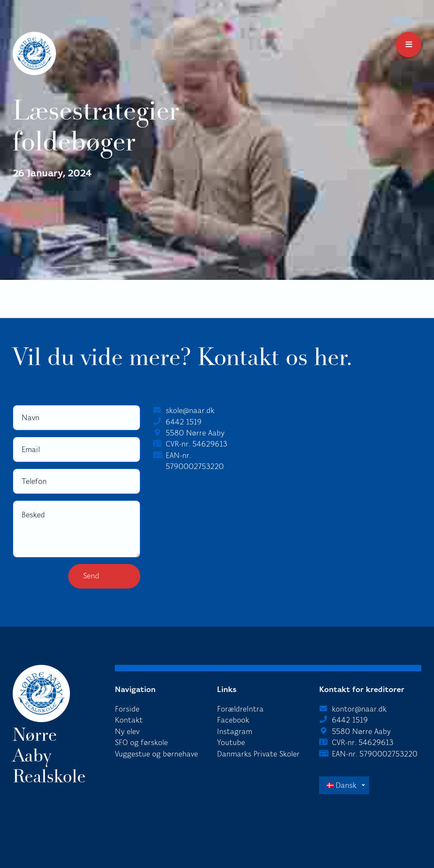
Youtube (231, 742)
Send (91, 576)
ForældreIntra (240, 709)
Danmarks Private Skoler (258, 754)
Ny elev (127, 731)
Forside (127, 709)
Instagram (235, 731)
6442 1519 (184, 422)
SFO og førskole (141, 742)
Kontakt (129, 720)
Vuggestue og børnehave (156, 754)
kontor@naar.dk (359, 709)
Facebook (233, 720)
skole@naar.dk (190, 410)
